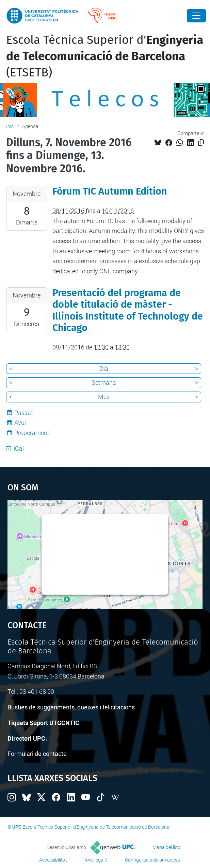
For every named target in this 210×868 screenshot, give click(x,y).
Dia (104, 369)
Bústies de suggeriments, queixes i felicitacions (71, 707)
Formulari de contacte (37, 754)
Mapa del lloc (166, 847)
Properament (32, 433)
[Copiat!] (201, 143)
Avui (20, 423)
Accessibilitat (53, 860)
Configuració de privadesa (152, 860)
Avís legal (95, 860)
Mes (104, 397)
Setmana (104, 383)
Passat (24, 413)
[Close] (196, 16)
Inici (10, 126)
